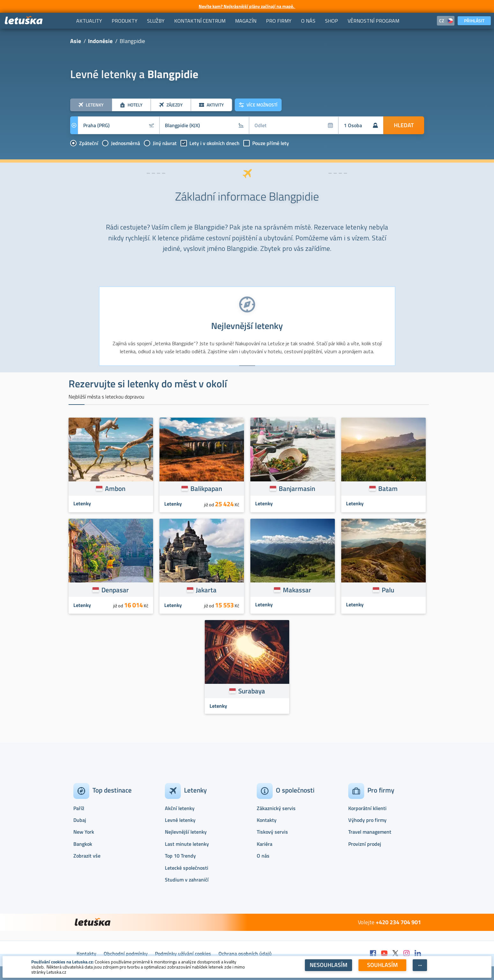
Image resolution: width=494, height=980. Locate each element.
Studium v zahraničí (187, 880)
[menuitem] (89, 21)
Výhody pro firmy (367, 820)
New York (84, 832)
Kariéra (265, 844)
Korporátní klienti (367, 808)
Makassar (297, 590)
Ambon (115, 488)
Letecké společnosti (187, 868)
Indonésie (100, 41)
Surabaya (252, 691)
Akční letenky (180, 808)
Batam (388, 488)
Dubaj (80, 820)
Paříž (79, 808)
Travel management (370, 832)
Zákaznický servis (276, 808)
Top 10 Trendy (180, 856)
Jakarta (206, 590)
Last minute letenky (187, 844)
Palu (388, 590)
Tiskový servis (272, 832)
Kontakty (267, 820)
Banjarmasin (297, 488)
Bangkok (83, 844)
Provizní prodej (365, 844)
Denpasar (115, 590)
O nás (263, 856)
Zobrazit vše (87, 856)
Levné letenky (180, 820)
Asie (76, 41)
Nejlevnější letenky (186, 832)
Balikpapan (206, 488)
